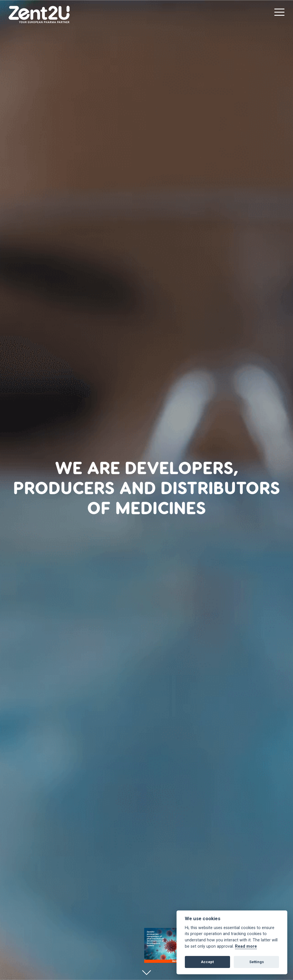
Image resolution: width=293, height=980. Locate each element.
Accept (207, 962)
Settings (257, 962)
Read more (246, 946)
